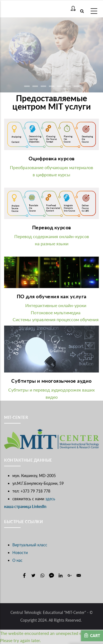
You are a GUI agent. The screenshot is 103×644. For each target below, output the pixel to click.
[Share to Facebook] (24, 575)
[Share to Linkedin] (61, 575)
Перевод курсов (52, 227)
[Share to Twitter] (33, 575)
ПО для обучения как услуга (52, 296)
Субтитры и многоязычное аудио (51, 381)
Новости (20, 553)
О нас (17, 560)
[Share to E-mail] (79, 575)
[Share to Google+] (70, 575)
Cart (92, 635)
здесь (50, 499)
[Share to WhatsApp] (42, 575)
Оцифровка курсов (52, 158)
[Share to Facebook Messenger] (51, 575)
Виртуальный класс (30, 545)
